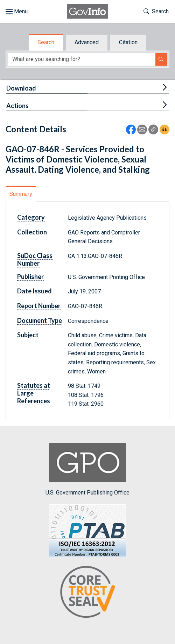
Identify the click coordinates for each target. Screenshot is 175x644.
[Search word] (82, 59)
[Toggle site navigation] (17, 12)
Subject (28, 335)
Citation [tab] (128, 42)
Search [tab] (46, 42)
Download (21, 88)
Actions (17, 106)
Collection (32, 232)
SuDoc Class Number (35, 259)
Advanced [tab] (87, 42)
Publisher (30, 277)
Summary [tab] (21, 194)
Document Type (40, 320)
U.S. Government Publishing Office (87, 469)
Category (31, 217)
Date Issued (34, 291)
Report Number (39, 306)
